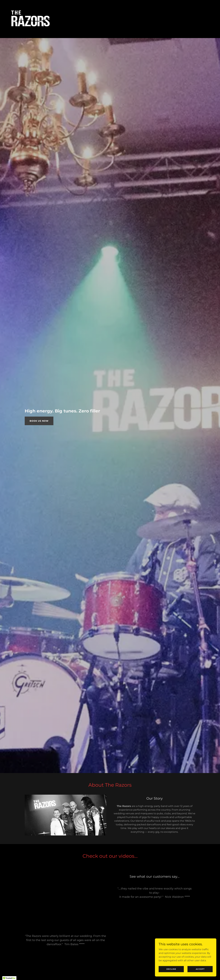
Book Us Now (39, 421)
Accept (200, 969)
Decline (171, 969)
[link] (29, 19)
